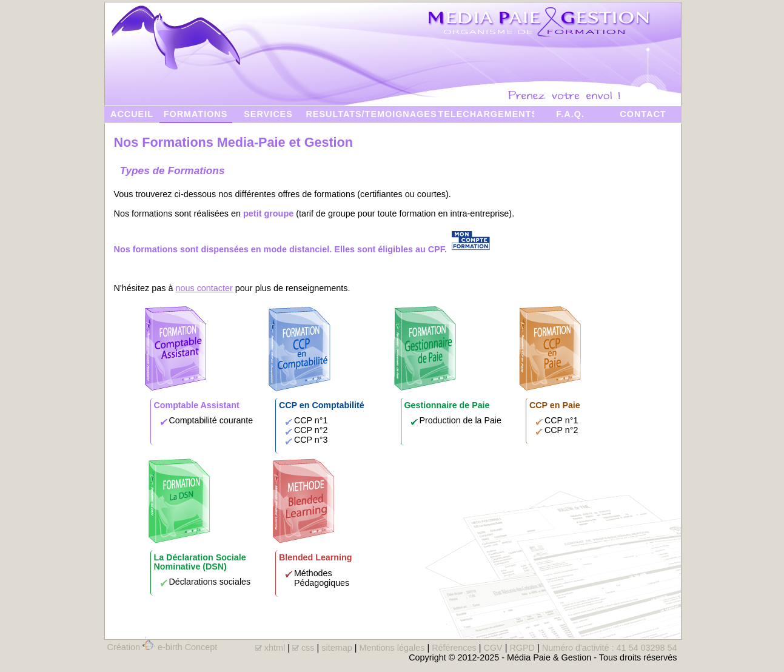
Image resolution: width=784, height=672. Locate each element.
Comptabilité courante (211, 420)
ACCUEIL (132, 114)
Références (454, 648)
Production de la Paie (461, 420)
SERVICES (268, 114)
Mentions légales (392, 648)
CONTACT (643, 114)
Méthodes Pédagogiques (322, 578)
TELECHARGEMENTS (486, 114)
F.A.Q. (570, 114)
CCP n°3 (311, 440)
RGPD (522, 648)
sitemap (337, 648)
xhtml (275, 648)
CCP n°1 (311, 420)
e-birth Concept (187, 647)
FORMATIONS (196, 114)
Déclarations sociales (210, 582)
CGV (493, 648)
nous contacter (204, 288)
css (308, 648)
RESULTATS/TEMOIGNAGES (371, 114)
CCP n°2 (311, 430)
